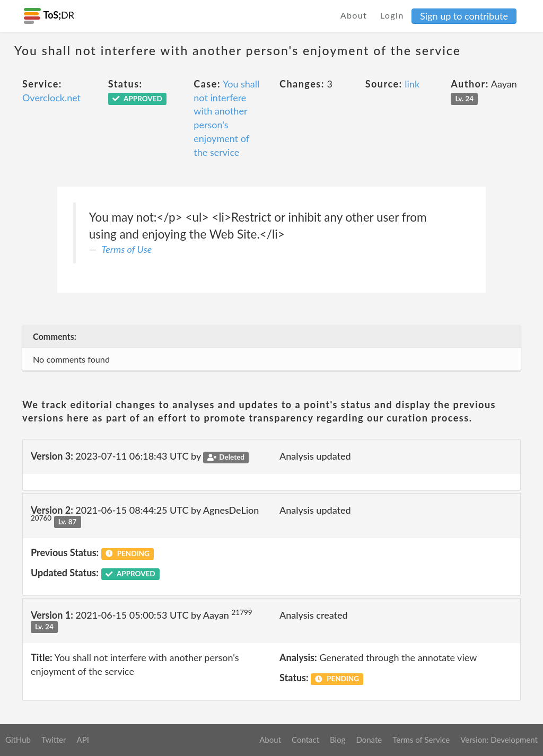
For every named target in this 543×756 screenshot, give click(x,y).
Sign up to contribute (464, 16)
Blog (338, 740)
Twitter (54, 740)
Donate (369, 740)
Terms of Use (126, 249)
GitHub (18, 740)
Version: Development (499, 740)
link (412, 84)
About (354, 15)
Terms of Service (421, 740)
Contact (305, 740)
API (82, 740)
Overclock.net (51, 98)
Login (392, 15)
